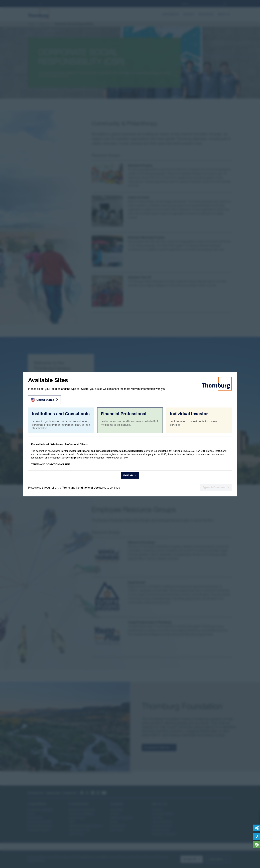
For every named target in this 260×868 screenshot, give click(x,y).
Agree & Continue (216, 487)
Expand (128, 475)
